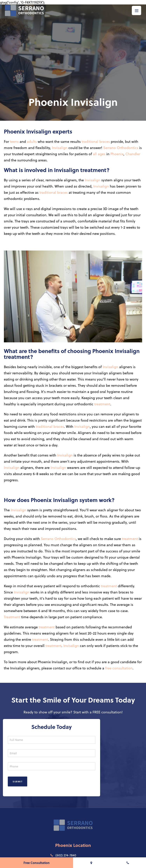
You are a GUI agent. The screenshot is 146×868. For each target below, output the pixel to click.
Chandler (133, 154)
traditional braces (96, 141)
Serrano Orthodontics (121, 148)
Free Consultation (37, 863)
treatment (102, 404)
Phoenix (117, 154)
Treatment (12, 617)
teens (14, 141)
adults (32, 141)
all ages (99, 154)
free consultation (119, 668)
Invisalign (60, 148)
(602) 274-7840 (63, 855)
